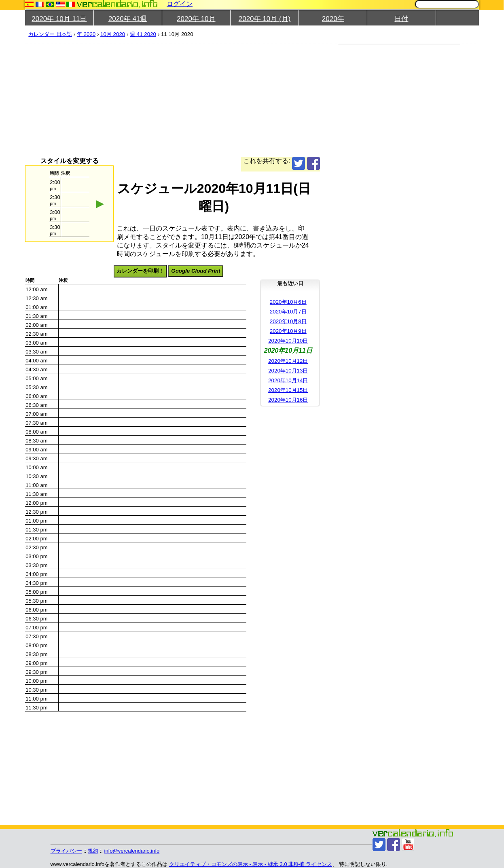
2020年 (333, 19)
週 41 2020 (143, 34)
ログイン (180, 4)
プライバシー (66, 851)
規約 (93, 851)
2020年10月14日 (288, 380)
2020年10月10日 (288, 341)
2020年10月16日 (288, 400)
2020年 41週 (128, 19)
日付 (401, 19)
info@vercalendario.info (132, 851)
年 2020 (86, 34)
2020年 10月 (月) (265, 19)
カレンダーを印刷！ (140, 271)
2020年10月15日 (288, 390)
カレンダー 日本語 (50, 34)
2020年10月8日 (288, 321)
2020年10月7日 (288, 312)
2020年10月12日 (288, 361)
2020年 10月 (196, 19)
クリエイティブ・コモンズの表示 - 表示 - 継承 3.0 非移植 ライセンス (251, 864)
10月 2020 (113, 34)
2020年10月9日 (288, 331)
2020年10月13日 (288, 371)
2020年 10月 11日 (59, 19)
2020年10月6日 (288, 302)
